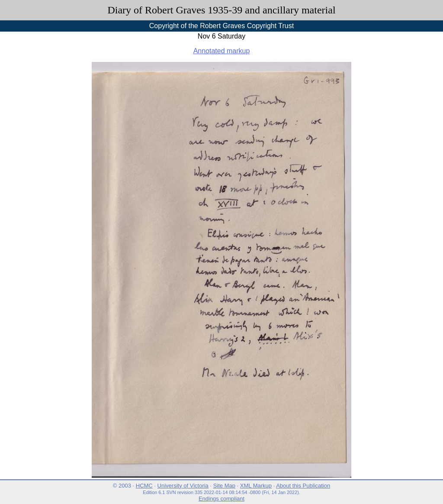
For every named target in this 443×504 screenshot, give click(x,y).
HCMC (144, 486)
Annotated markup (222, 51)
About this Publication (303, 486)
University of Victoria (183, 486)
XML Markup (256, 486)
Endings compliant (221, 499)
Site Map (224, 486)
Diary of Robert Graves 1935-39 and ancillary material (221, 10)
